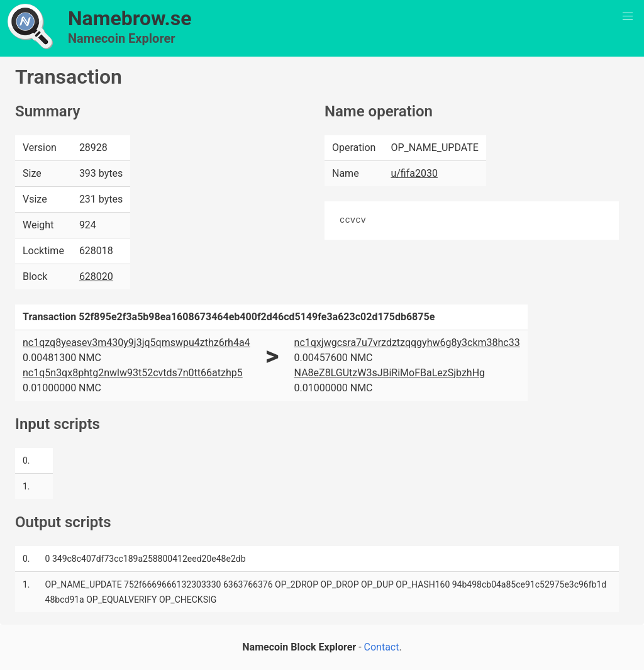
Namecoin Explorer (122, 38)
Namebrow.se (130, 18)
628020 (96, 276)
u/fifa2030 (414, 173)
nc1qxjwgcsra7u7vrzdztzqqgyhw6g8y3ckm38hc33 (407, 343)
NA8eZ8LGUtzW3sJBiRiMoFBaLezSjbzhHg (390, 373)
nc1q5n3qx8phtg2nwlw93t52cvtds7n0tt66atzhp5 (133, 373)
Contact (382, 647)
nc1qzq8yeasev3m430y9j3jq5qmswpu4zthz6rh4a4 (136, 343)
